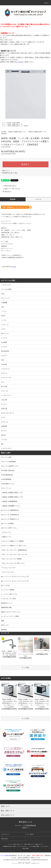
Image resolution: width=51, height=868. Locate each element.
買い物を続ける (6, 192)
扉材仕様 (26, 126)
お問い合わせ (5, 839)
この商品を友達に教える (8, 186)
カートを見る (30, 834)
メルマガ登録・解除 (34, 846)
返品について (6, 171)
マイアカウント (5, 834)
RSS (24, 848)
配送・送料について (29, 844)
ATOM (27, 848)
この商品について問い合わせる (10, 189)
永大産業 (9, 123)
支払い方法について (18, 844)
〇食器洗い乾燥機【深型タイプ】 (15, 124)
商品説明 (13, 199)
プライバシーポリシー (22, 846)
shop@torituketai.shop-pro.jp (40, 860)
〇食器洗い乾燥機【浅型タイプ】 (15, 126)
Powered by (25, 863)
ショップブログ (44, 846)
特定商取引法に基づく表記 (10, 173)
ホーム (4, 123)
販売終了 (25, 164)
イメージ (38, 199)
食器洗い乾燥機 (16, 123)
